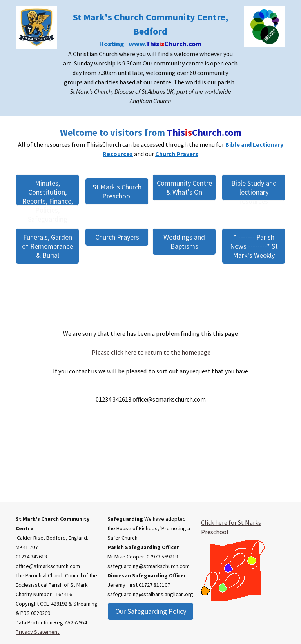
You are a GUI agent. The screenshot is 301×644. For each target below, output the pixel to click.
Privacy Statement (38, 632)
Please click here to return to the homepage (151, 352)
